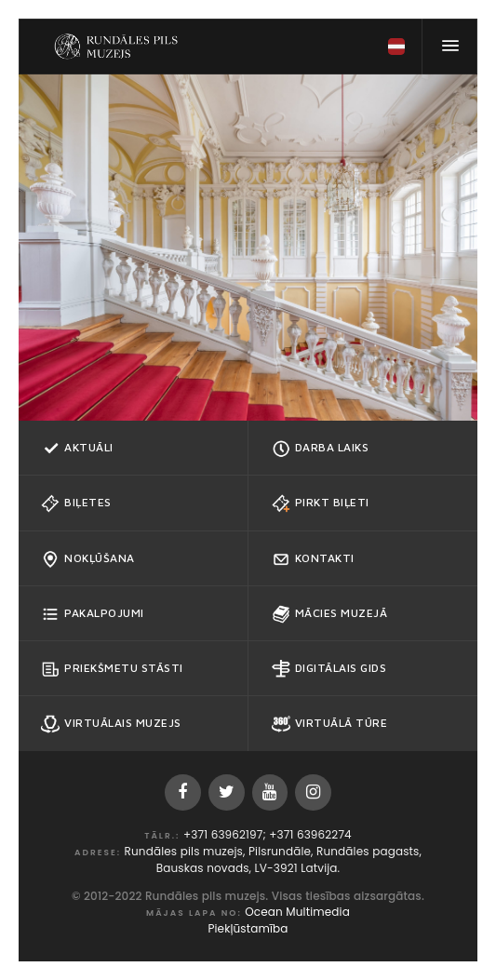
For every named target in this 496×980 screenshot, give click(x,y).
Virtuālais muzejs (111, 724)
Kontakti (313, 559)
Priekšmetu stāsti (112, 669)
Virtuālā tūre (330, 724)
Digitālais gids (329, 669)
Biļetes (76, 503)
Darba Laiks (321, 449)
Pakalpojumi (93, 614)
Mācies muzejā (330, 614)
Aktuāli (77, 449)
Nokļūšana (88, 559)
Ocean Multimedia (297, 912)
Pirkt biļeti (321, 503)
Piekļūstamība (248, 928)
